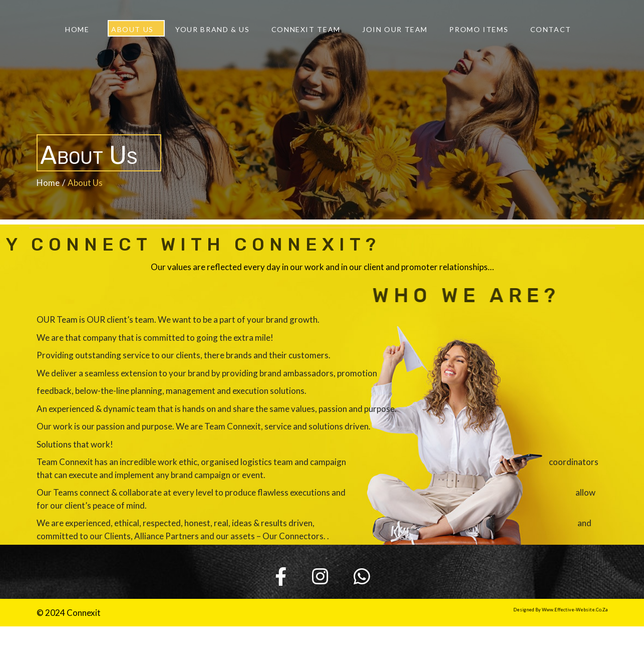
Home (48, 181)
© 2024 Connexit (69, 612)
